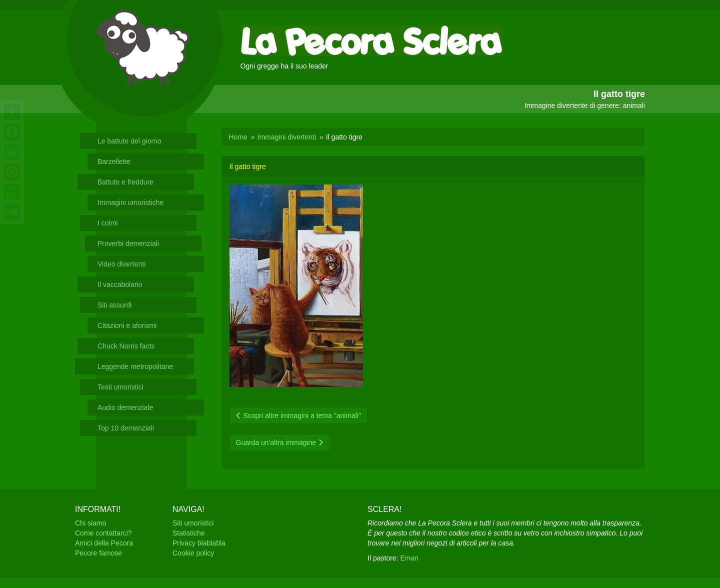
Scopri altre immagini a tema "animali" (298, 415)
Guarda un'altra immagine (280, 442)
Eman (409, 558)
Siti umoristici (193, 523)
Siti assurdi (114, 305)
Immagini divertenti (287, 137)
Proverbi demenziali (128, 243)
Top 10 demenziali (126, 428)
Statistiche (189, 533)
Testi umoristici (120, 387)
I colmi (107, 223)
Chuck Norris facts (126, 346)
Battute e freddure (125, 182)
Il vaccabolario (120, 284)
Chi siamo (90, 523)
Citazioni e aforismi (127, 325)
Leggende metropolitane (135, 366)
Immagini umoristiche (130, 202)
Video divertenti (121, 264)
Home (238, 137)
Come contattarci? (103, 533)
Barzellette (114, 161)
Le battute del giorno (129, 141)
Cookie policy (193, 553)
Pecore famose (98, 553)
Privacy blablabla (199, 543)
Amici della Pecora (104, 543)
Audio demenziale (125, 407)
